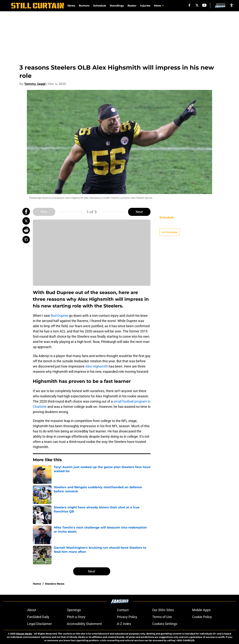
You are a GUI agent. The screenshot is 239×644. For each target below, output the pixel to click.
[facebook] (189, 5)
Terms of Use (162, 617)
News (71, 6)
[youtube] (204, 5)
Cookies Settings (165, 624)
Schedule (100, 6)
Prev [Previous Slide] (44, 212)
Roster (132, 6)
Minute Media (24, 634)
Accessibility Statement (84, 624)
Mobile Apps (201, 610)
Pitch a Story (76, 617)
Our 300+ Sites (163, 610)
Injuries (145, 6)
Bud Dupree (59, 316)
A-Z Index (124, 624)
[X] (197, 5)
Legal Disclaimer (40, 624)
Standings (117, 6)
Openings (74, 610)
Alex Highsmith (97, 366)
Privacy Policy (127, 617)
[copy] (26, 240)
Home (37, 584)
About (32, 610)
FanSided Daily (38, 617)
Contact (123, 610)
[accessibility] (232, 5)
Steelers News (55, 584)
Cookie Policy (202, 617)
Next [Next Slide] (139, 212)
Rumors (84, 6)
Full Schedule (170, 226)
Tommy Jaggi (35, 84)
